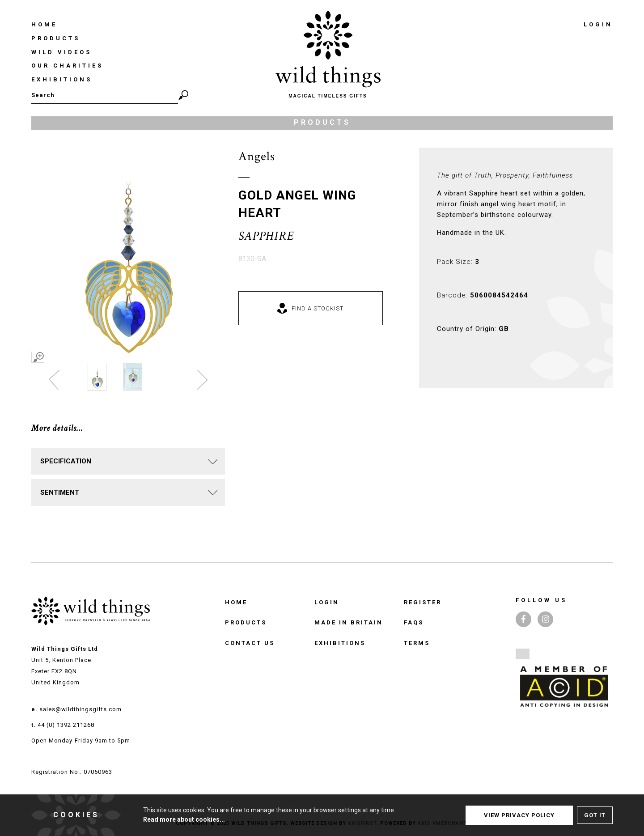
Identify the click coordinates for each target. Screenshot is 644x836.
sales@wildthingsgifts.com (80, 709)
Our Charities (67, 66)
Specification (66, 461)
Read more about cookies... (184, 819)
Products (56, 38)
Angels (257, 156)
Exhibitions (62, 79)
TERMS (417, 643)
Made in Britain (349, 622)
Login (598, 24)
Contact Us (250, 643)
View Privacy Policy (519, 815)
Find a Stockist (318, 308)
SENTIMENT (60, 492)
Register (423, 602)
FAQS (414, 622)
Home (44, 24)
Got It (595, 815)
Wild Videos (61, 52)
